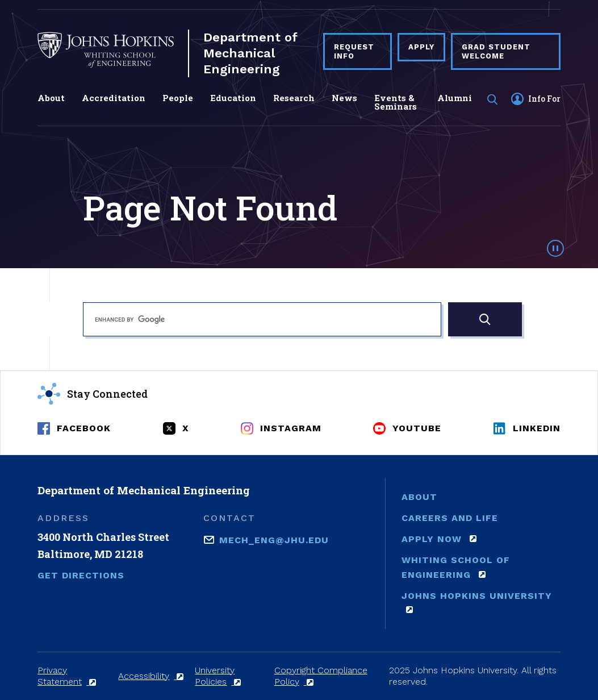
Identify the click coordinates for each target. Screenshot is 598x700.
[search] (262, 319)
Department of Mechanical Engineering (250, 53)
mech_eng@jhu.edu (274, 539)
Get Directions (81, 575)
